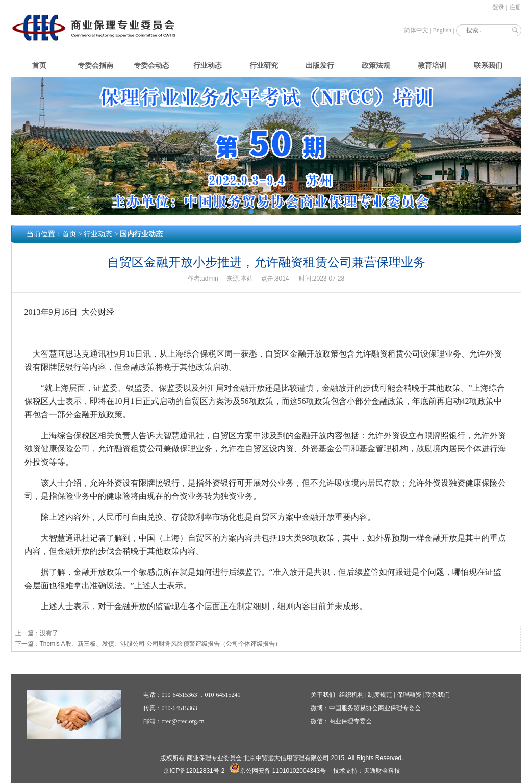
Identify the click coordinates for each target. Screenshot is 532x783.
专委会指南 (95, 66)
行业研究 (264, 66)
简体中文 (416, 30)
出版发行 (320, 66)
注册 (515, 7)
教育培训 (432, 66)
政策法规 (376, 66)
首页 (39, 66)
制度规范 (380, 695)
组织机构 (351, 695)
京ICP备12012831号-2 (194, 771)
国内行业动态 (141, 234)
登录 (498, 7)
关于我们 (323, 695)
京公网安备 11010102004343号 (278, 771)
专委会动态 (151, 66)
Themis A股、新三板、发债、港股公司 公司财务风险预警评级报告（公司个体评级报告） (160, 644)
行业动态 (208, 66)
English (442, 30)
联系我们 (488, 66)
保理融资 (409, 695)
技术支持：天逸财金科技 (367, 771)
